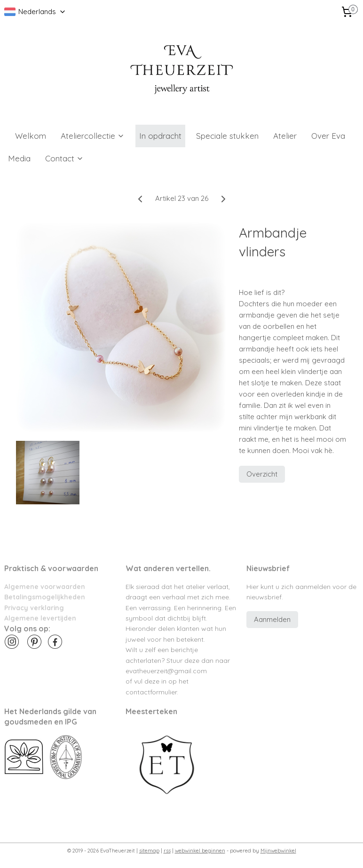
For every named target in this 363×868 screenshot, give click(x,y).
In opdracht (160, 136)
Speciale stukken (227, 136)
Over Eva (328, 136)
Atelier (285, 136)
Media (19, 158)
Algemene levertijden (40, 618)
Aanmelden (272, 619)
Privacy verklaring (34, 608)
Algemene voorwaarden (45, 586)
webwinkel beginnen (200, 851)
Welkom (31, 136)
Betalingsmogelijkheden (45, 597)
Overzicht (262, 474)
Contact (64, 158)
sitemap (149, 851)
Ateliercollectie (93, 136)
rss (167, 851)
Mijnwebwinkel (278, 851)
